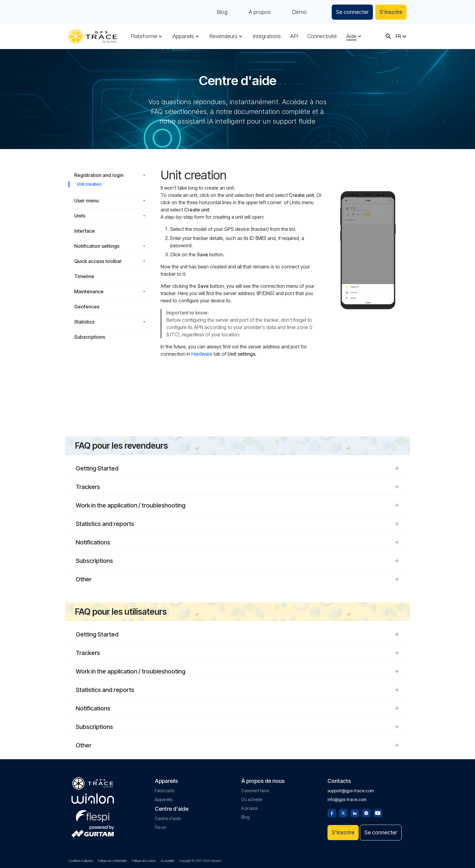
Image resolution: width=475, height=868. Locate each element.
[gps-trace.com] (93, 37)
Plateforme (144, 36)
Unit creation (89, 184)
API (294, 36)
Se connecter (352, 12)
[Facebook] (332, 813)
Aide (351, 36)
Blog (222, 12)
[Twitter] (343, 813)
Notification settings (97, 246)
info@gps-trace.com (347, 799)
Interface (85, 231)
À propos (260, 12)
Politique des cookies (144, 861)
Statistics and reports (237, 524)
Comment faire (255, 791)
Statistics (84, 322)
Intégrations (267, 36)
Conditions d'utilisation (81, 861)
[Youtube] (378, 813)
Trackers (237, 487)
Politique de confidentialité (112, 861)
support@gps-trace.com (351, 791)
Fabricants (165, 791)
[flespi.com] (93, 815)
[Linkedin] (355, 813)
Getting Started (237, 468)
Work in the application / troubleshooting (237, 505)
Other (237, 579)
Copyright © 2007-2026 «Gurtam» (201, 861)
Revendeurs (223, 36)
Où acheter (252, 799)
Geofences (87, 307)
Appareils (183, 36)
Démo (299, 12)
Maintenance (89, 291)
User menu (86, 201)
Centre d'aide (168, 818)
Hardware (202, 354)
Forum (161, 827)
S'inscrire (391, 12)
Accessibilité (168, 861)
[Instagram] (366, 813)
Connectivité (322, 36)
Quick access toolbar (98, 261)
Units (80, 216)
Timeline (84, 276)
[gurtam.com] (93, 799)
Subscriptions (90, 337)
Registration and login (99, 175)
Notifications (237, 542)
